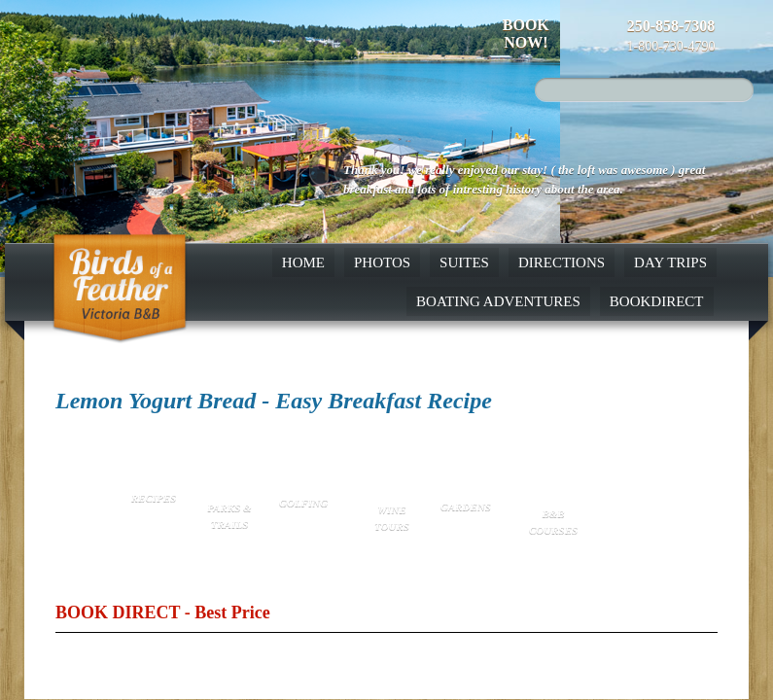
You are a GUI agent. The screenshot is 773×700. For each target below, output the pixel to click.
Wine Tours (392, 518)
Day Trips (670, 262)
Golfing (303, 503)
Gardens (465, 507)
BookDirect (657, 301)
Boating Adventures (498, 301)
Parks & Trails (229, 516)
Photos (382, 262)
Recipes (154, 498)
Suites (464, 262)
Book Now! (526, 34)
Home (303, 262)
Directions (562, 262)
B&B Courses (553, 522)
